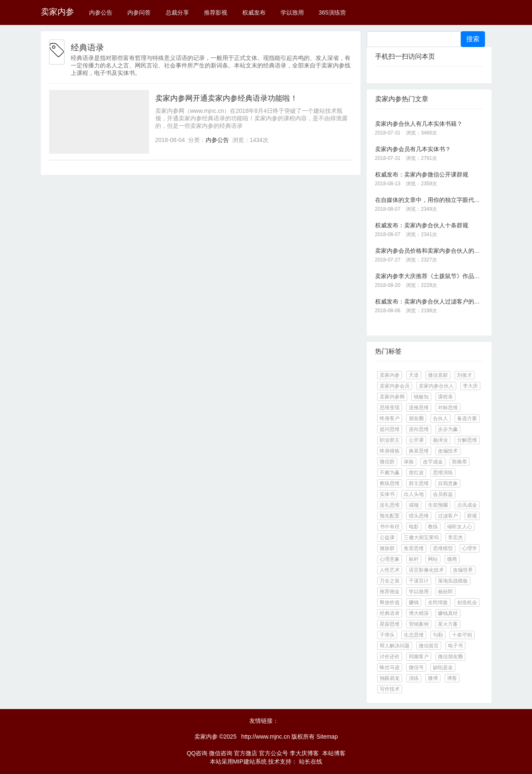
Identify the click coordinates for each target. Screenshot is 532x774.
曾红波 (416, 473)
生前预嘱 (438, 505)
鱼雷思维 (414, 548)
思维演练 (443, 473)
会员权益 (443, 494)
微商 (452, 559)
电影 (414, 527)
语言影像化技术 (426, 570)
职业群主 (390, 440)
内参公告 (101, 12)
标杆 (414, 559)
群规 (472, 516)
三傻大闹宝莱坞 (421, 538)
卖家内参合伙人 (436, 386)
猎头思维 (419, 516)
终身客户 (390, 418)
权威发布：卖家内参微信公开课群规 (422, 174)
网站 (433, 559)
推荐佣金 (390, 592)
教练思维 (390, 483)
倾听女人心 (460, 527)
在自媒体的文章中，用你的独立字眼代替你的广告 (429, 200)
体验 (409, 462)
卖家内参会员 (395, 386)
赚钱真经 (448, 613)
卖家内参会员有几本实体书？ (413, 149)
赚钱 (414, 602)
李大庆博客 (304, 753)
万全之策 (390, 581)
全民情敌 (438, 602)
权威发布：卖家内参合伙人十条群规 (422, 225)
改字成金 (433, 462)
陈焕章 (460, 462)
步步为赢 (448, 429)
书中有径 (390, 527)
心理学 (470, 548)
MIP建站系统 (250, 762)
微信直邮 (438, 375)
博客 (452, 678)
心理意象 (390, 559)
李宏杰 (455, 538)
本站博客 (334, 753)
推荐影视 (216, 12)
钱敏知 (421, 397)
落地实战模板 (453, 581)
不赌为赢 (390, 473)
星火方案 (448, 624)
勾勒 (438, 635)
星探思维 (390, 624)
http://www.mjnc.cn (266, 737)
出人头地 (414, 494)
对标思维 (448, 408)
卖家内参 (57, 12)
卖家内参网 (392, 397)
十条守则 (462, 635)
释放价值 (390, 602)
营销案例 (419, 624)
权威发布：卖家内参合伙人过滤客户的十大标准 (429, 301)
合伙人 (440, 418)
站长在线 (310, 762)
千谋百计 (419, 581)
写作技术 (390, 689)
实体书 (387, 494)
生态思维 (414, 635)
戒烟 (414, 505)
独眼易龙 (390, 678)
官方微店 (246, 753)
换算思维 (419, 451)
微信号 (416, 667)
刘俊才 (465, 375)
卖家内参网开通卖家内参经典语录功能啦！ (226, 98)
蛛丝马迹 (390, 667)
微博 (433, 678)
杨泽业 (440, 440)
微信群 (387, 462)
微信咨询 (221, 753)
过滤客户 (448, 516)
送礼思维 (390, 505)
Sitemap (327, 737)
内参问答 (139, 12)
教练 (433, 527)
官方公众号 (273, 753)
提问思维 (390, 429)
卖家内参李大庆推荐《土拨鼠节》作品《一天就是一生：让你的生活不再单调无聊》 (429, 276)
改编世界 (463, 570)
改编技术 (448, 451)
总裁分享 (177, 12)
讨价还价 (390, 657)
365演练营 (332, 12)
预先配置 (390, 516)
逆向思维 (419, 429)
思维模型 (443, 548)
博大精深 (419, 613)
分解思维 (467, 440)
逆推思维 (419, 408)
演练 (414, 678)
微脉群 (387, 548)
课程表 (445, 397)
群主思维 (419, 483)
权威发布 (254, 12)
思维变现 (390, 408)
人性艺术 (390, 570)
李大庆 (470, 386)
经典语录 (390, 613)
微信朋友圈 (450, 657)
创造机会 (467, 602)
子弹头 (387, 635)
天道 (414, 375)
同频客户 (419, 657)
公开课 (416, 440)
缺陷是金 (443, 667)
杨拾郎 (445, 592)
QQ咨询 (197, 753)
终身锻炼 (390, 451)
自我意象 (448, 483)
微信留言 (429, 646)
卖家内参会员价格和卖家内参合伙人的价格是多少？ (429, 251)
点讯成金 (467, 505)
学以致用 (292, 12)
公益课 (387, 538)
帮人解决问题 (395, 646)
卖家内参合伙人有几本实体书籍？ (419, 124)
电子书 (455, 646)
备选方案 (467, 418)
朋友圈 (416, 418)
